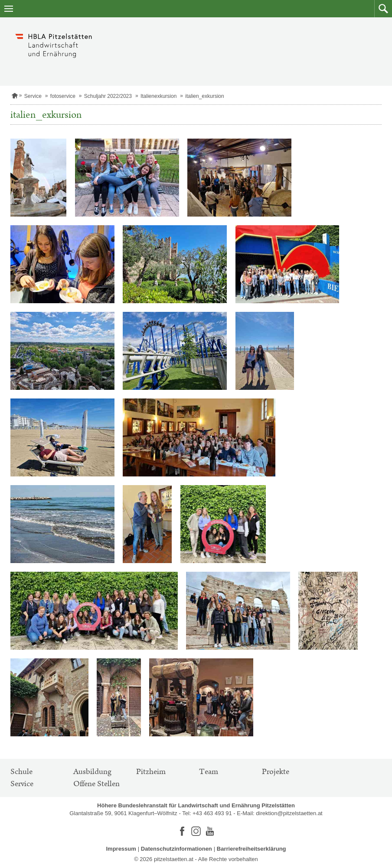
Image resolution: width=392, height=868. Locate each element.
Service (33, 96)
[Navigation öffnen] (9, 9)
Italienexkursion (158, 96)
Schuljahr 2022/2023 (108, 96)
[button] (383, 9)
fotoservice (63, 96)
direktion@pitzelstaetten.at (289, 813)
